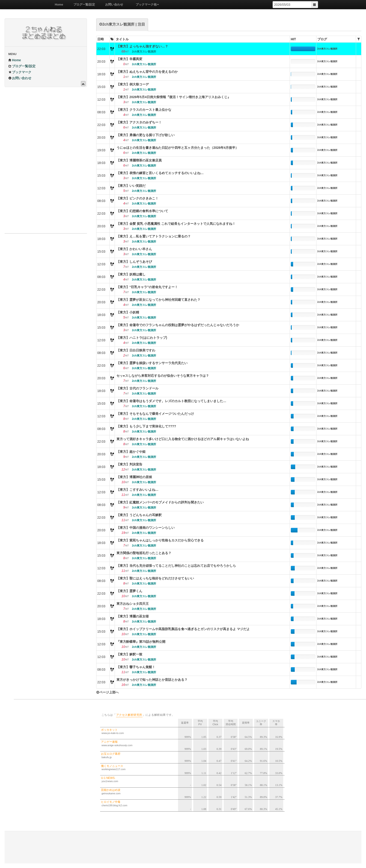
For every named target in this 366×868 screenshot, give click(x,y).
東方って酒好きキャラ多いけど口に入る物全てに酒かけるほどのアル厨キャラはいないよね (183, 439)
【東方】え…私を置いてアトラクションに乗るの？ (154, 236)
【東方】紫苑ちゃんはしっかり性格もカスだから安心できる (160, 540)
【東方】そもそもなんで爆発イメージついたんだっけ (155, 414)
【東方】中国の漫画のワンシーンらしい (146, 528)
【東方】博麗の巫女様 (133, 616)
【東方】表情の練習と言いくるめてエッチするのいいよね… (160, 173)
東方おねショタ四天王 (133, 604)
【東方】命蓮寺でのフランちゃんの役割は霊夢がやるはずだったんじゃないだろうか (178, 325)
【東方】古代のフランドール (137, 388)
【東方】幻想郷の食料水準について (142, 211)
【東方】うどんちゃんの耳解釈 (139, 515)
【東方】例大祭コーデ (133, 84)
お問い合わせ (113, 4)
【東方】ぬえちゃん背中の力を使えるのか (147, 72)
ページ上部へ (107, 692)
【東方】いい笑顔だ (131, 186)
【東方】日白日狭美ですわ (136, 350)
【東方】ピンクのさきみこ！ (137, 198)
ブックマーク (20, 72)
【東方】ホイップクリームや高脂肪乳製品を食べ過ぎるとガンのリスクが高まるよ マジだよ (183, 629)
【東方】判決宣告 (129, 464)
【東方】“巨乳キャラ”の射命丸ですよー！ (147, 287)
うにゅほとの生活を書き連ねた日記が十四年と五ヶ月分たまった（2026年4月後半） (177, 148)
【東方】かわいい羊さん (134, 249)
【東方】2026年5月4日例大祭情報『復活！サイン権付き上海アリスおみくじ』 (174, 97)
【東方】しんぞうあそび (134, 262)
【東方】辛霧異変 (129, 59)
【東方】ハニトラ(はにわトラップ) (142, 338)
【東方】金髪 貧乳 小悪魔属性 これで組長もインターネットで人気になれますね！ (176, 224)
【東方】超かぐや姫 (131, 452)
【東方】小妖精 (128, 312)
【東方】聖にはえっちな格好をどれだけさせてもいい (155, 578)
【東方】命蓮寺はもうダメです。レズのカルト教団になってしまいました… (171, 401)
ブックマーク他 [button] (146, 4)
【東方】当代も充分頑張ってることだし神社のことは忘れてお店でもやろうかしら (176, 566)
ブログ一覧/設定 (83, 4)
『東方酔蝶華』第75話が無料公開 (141, 642)
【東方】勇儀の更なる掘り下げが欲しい (146, 135)
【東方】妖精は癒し (131, 274)
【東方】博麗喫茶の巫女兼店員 (139, 160)
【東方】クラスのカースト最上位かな (144, 110)
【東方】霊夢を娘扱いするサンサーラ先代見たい (152, 363)
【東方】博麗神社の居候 (134, 477)
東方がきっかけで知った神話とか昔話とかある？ (152, 680)
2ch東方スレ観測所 (327, 49)
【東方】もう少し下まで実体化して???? (146, 426)
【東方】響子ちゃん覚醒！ (136, 667)
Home (57, 4)
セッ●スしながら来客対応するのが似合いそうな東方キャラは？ (163, 376)
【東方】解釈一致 (129, 654)
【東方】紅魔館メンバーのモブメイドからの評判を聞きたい (160, 502)
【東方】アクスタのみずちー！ (139, 122)
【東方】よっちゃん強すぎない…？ (142, 46)
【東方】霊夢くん (129, 591)
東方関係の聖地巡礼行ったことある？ (144, 553)
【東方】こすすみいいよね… (137, 490)
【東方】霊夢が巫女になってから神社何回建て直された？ (158, 300)
